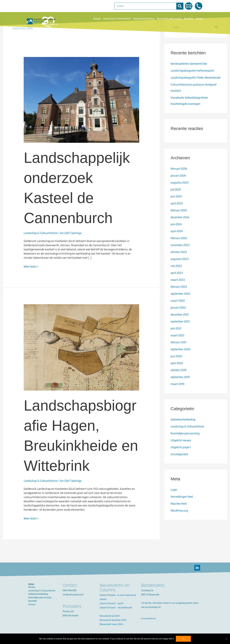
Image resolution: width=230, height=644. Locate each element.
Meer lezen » (32, 267)
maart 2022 (178, 307)
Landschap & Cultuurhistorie (117, 19)
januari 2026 (179, 182)
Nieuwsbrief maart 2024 (111, 624)
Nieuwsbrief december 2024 (113, 620)
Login (174, 496)
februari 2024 (180, 244)
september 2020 (181, 355)
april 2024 (177, 237)
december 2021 (180, 321)
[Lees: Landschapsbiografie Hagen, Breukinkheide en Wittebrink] (81, 347)
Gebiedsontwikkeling (144, 19)
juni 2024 (177, 230)
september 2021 (181, 328)
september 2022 (181, 300)
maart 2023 (178, 286)
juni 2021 (177, 335)
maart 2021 (178, 342)
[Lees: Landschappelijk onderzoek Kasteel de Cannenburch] (81, 100)
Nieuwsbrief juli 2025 (110, 616)
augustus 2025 (180, 189)
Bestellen (189, 19)
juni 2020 (177, 362)
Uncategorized (180, 460)
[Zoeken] (180, 6)
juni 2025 (177, 203)
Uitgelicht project (181, 454)
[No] (226, 639)
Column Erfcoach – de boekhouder (116, 608)
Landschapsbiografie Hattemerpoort (193, 71)
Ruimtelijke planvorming (169, 19)
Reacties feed (179, 510)
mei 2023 (177, 272)
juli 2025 (176, 196)
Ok (183, 639)
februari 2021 (179, 349)
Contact (199, 19)
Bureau (97, 19)
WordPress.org (180, 517)
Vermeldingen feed (183, 503)
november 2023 (181, 251)
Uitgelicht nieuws (182, 447)
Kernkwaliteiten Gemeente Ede (190, 64)
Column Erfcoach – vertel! (112, 603)
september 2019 (181, 383)
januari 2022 (179, 314)
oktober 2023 (179, 258)
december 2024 (181, 224)
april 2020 (177, 369)
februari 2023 (179, 293)
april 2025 (177, 210)
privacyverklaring (148, 618)
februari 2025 (180, 217)
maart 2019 (178, 390)
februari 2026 (180, 175)
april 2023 (177, 279)
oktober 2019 (179, 376)
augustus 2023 (180, 265)
